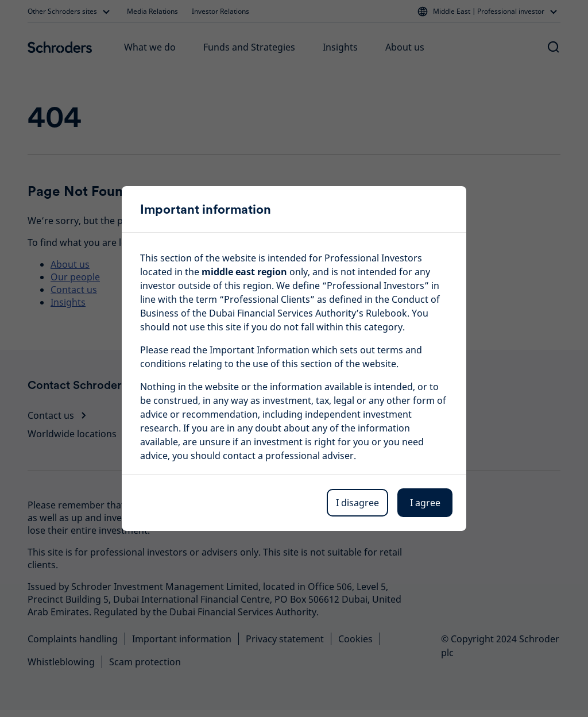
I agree (425, 503)
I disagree (357, 503)
